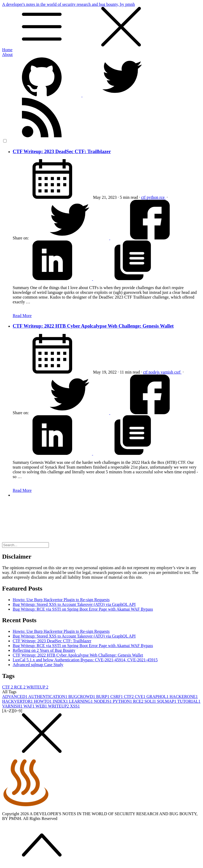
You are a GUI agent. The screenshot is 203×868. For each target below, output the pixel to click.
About (7, 55)
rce (163, 197)
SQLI (151, 701)
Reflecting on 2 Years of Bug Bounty (44, 650)
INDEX (61, 701)
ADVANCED (15, 697)
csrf (178, 372)
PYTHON (123, 701)
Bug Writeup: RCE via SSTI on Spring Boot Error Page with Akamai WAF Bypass (83, 609)
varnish (167, 372)
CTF (8, 687)
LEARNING (81, 701)
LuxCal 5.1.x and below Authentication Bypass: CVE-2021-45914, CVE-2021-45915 (85, 660)
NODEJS (103, 701)
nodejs (155, 372)
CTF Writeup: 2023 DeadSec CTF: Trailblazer (62, 151)
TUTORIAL (189, 701)
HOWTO (43, 701)
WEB (42, 706)
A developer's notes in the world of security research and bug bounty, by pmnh (101, 25)
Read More (22, 316)
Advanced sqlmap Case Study (38, 665)
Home (7, 50)
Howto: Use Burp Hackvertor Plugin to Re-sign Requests (61, 600)
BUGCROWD (82, 697)
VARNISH (13, 706)
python (153, 197)
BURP (103, 697)
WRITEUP (37, 687)
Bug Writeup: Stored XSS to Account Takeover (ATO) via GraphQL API (74, 604)
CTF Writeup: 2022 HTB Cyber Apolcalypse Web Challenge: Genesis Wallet (93, 326)
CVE (141, 697)
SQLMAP (167, 701)
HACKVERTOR (18, 701)
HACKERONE (184, 697)
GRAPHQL (158, 697)
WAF (30, 706)
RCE (20, 687)
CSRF (117, 697)
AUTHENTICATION (48, 697)
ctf (144, 197)
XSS (75, 706)
